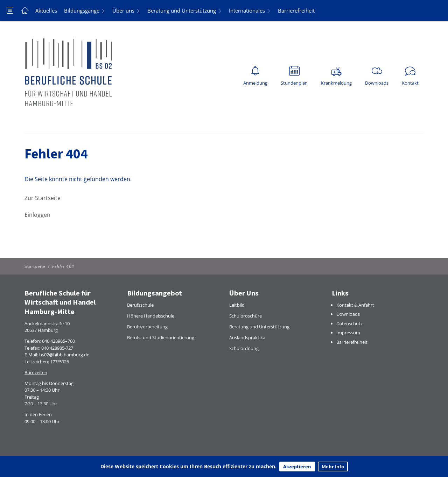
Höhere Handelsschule (151, 316)
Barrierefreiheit (296, 10)
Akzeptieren (297, 467)
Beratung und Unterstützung (182, 10)
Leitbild (237, 305)
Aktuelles (46, 10)
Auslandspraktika (247, 337)
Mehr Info (333, 467)
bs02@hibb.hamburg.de (64, 355)
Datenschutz (349, 323)
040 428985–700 (58, 341)
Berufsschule (140, 305)
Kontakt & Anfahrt (355, 305)
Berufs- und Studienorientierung (161, 337)
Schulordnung (244, 348)
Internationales (247, 10)
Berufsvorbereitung (147, 327)
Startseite (35, 266)
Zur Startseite (43, 198)
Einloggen (37, 215)
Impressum (348, 333)
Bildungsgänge (82, 10)
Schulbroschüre (246, 316)
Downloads (348, 314)
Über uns (123, 10)
